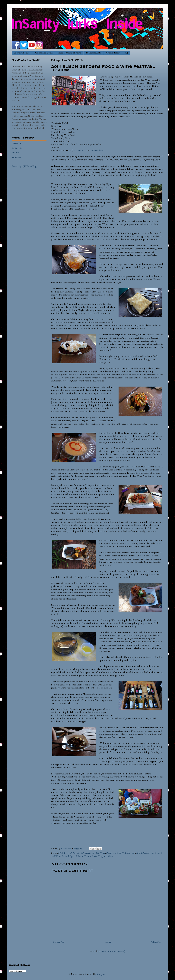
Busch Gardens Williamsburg (121, 853)
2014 (61, 853)
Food (153, 853)
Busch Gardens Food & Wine (91, 853)
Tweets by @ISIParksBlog (24, 166)
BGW (73, 853)
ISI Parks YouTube (94, 53)
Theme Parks (91, 856)
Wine (111, 856)
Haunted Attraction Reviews (70, 53)
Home (108, 942)
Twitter (15, 153)
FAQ (126, 53)
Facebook (16, 143)
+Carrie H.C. (80, 151)
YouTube (16, 157)
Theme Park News (22, 53)
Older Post (156, 942)
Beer (66, 853)
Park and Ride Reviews (44, 53)
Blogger (101, 974)
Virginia (102, 856)
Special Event (77, 856)
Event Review (143, 853)
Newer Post (59, 942)
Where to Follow (113, 53)
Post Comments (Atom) (114, 951)
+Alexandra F (97, 151)
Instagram (17, 148)
